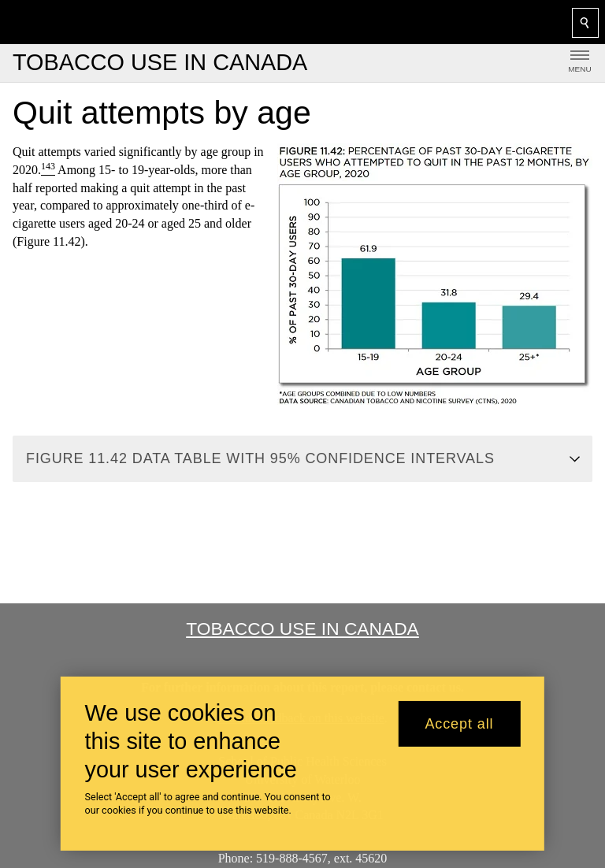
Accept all (459, 724)
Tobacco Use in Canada (302, 629)
